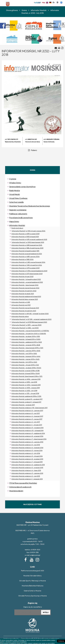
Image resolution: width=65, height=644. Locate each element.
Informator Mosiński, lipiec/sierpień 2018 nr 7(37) (27, 376)
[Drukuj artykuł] (59, 48)
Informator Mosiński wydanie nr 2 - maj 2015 (26, 476)
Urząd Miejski (15, 194)
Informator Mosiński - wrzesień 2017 (23, 405)
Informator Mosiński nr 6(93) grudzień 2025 (25, 234)
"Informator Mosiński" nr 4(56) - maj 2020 (25, 328)
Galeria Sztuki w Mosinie (32, 591)
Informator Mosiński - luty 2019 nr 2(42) (24, 362)
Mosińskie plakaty (16, 491)
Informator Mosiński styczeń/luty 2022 (24, 291)
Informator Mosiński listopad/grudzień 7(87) (25, 251)
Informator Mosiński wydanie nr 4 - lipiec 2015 (26, 470)
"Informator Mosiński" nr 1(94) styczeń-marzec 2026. (28, 231)
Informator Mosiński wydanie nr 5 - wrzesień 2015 (27, 468)
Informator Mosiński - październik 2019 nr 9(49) (27, 342)
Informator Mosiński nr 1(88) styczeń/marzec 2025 (27, 248)
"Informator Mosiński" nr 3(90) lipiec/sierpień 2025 (28, 242)
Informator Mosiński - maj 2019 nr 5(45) (24, 354)
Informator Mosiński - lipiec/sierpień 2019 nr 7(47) (27, 348)
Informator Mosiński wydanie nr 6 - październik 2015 (28, 465)
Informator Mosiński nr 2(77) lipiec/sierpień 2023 (27, 274)
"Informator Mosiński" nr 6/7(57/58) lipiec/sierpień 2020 (29, 322)
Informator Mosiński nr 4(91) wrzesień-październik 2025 (29, 239)
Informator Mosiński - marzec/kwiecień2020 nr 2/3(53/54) (30, 331)
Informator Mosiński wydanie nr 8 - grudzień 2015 (27, 459)
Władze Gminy (15, 183)
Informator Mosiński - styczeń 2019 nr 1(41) (25, 365)
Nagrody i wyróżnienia (18, 210)
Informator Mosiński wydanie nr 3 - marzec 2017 (27, 419)
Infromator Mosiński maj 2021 (21, 305)
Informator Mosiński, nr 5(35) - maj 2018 (24, 382)
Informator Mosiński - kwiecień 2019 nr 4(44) (26, 356)
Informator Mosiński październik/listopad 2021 (26, 297)
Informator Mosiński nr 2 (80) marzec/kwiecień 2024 (28, 262)
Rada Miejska (15, 190)
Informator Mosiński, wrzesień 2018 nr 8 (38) (25, 371)
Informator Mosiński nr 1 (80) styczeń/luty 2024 (27, 265)
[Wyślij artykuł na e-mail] (56, 48)
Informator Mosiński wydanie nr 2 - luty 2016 (26, 453)
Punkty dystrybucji (17, 228)
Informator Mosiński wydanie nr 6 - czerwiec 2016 (27, 442)
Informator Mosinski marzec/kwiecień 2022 (25, 288)
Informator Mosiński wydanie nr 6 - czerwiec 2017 (27, 411)
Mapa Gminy (14, 222)
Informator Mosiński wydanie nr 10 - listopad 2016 (27, 431)
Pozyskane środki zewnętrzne (21, 218)
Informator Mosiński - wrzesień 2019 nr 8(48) (26, 345)
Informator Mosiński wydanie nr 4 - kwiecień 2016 (27, 448)
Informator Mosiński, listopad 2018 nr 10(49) (26, 373)
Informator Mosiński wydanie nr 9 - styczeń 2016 (27, 456)
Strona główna (12, 10)
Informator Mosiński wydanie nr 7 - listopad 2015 (27, 462)
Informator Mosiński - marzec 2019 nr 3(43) (25, 359)
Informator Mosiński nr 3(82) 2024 (22, 259)
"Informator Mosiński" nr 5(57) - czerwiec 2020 (26, 325)
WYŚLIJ (46, 612)
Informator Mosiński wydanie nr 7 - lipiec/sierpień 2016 (29, 439)
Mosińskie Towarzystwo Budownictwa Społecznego (30, 206)
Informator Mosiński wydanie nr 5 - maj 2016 (26, 445)
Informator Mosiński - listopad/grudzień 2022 (26, 279)
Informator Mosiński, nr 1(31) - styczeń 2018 (25, 393)
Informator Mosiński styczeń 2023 (22, 277)
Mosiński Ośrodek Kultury (32, 576)
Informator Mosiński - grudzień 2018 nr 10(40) (26, 368)
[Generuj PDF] (62, 48)
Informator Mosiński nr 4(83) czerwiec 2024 (25, 257)
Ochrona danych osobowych (20, 487)
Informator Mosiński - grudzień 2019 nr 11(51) (26, 336)
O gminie (13, 179)
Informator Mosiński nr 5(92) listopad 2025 (25, 237)
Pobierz (33, 150)
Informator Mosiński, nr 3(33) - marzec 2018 (25, 388)
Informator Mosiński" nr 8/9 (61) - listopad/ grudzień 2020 (30, 314)
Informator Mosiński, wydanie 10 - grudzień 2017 (27, 399)
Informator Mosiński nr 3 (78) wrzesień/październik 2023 (29, 271)
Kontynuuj (61, 641)
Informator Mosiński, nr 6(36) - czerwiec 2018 (26, 379)
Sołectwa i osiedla (16, 202)
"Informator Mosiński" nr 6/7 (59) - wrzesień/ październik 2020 (31, 319)
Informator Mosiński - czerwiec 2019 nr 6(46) (26, 351)
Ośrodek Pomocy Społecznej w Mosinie (33, 596)
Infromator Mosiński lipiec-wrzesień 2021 (25, 299)
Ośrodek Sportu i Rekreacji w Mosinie (33, 581)
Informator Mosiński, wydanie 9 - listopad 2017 (26, 402)
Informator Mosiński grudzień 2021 (23, 294)
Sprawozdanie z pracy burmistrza (22, 187)
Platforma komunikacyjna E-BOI (32, 571)
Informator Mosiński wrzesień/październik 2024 (27, 254)
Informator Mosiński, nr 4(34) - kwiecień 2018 (26, 385)
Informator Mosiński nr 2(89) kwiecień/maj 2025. (27, 245)
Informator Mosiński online (20, 316)
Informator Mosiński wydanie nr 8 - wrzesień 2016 (27, 436)
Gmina (24, 10)
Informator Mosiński (39, 10)
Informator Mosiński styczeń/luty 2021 (24, 311)
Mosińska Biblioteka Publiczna (33, 586)
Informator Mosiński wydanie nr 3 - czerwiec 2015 (27, 473)
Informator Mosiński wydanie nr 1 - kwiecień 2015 (27, 479)
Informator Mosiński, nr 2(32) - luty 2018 (24, 391)
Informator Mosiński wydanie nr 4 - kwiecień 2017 (27, 416)
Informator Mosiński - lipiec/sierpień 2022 (25, 285)
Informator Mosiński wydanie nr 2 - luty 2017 (26, 422)
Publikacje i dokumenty (18, 214)
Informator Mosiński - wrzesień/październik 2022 (27, 282)
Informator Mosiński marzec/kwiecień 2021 (25, 308)
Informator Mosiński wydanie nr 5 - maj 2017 (26, 413)
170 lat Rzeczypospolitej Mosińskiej (23, 483)
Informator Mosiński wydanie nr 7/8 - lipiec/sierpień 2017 (29, 408)
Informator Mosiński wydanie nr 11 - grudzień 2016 (27, 428)
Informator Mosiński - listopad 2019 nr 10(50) (26, 339)
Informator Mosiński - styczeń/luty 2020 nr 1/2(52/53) (29, 334)
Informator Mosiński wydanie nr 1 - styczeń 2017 (27, 425)
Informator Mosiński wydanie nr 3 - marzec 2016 (27, 450)
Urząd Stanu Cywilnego (18, 198)
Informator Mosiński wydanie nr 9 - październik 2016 (28, 433)
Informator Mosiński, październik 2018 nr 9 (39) (26, 396)
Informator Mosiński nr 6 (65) (21, 302)
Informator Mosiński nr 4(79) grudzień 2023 (25, 268)
